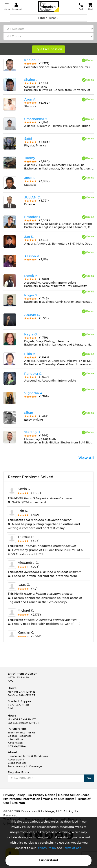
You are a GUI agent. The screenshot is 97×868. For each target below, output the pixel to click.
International (16, 739)
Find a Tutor (48, 18)
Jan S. (29, 237)
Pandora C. (33, 374)
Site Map (18, 803)
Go (89, 778)
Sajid (28, 139)
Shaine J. (31, 80)
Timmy (30, 158)
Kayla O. (31, 334)
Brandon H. (33, 217)
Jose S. (30, 178)
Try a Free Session (48, 49)
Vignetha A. (34, 393)
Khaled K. (32, 60)
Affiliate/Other (17, 746)
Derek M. (31, 276)
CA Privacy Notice (41, 795)
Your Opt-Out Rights (59, 799)
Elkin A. (30, 354)
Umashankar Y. (36, 119)
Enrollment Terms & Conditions (28, 756)
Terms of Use (72, 848)
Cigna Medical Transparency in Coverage (25, 765)
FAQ (11, 681)
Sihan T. (30, 413)
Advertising (15, 743)
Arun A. (30, 99)
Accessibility (16, 760)
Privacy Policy (46, 848)
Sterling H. (33, 432)
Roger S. (31, 295)
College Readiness (20, 736)
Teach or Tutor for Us (22, 733)
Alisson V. (32, 256)
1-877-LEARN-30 (18, 677)
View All (86, 458)
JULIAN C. (32, 197)
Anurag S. (32, 315)
